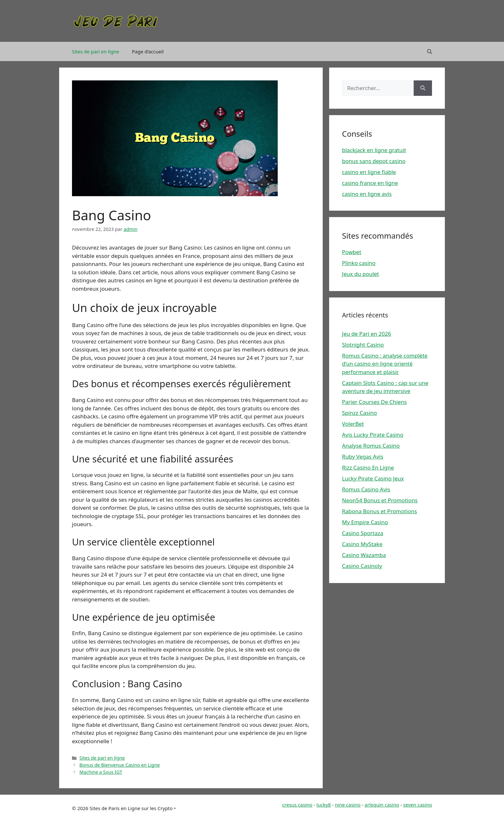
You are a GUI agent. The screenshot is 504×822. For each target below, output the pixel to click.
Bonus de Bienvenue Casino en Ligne (120, 765)
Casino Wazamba (364, 555)
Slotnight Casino (363, 345)
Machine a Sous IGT (101, 772)
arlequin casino (382, 805)
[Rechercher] (423, 88)
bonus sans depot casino (374, 161)
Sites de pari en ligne (96, 51)
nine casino (348, 805)
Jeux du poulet (360, 274)
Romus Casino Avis (366, 489)
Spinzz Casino (360, 413)
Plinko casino (359, 263)
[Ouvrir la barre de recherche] (430, 51)
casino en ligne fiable (369, 172)
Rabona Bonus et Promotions (379, 511)
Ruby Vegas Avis (363, 457)
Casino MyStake (362, 544)
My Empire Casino (365, 522)
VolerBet (353, 424)
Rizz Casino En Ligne (368, 467)
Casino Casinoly (362, 566)
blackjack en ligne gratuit (374, 150)
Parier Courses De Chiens (374, 402)
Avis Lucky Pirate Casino (373, 435)
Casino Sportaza (363, 533)
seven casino (418, 805)
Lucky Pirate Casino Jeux (373, 478)
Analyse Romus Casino (371, 446)
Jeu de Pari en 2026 (367, 334)
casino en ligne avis (367, 194)
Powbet (352, 252)
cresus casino (297, 805)
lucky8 (324, 805)
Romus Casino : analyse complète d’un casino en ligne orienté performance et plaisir (385, 364)
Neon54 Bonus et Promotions (380, 500)
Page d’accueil (148, 51)
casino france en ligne (370, 183)
